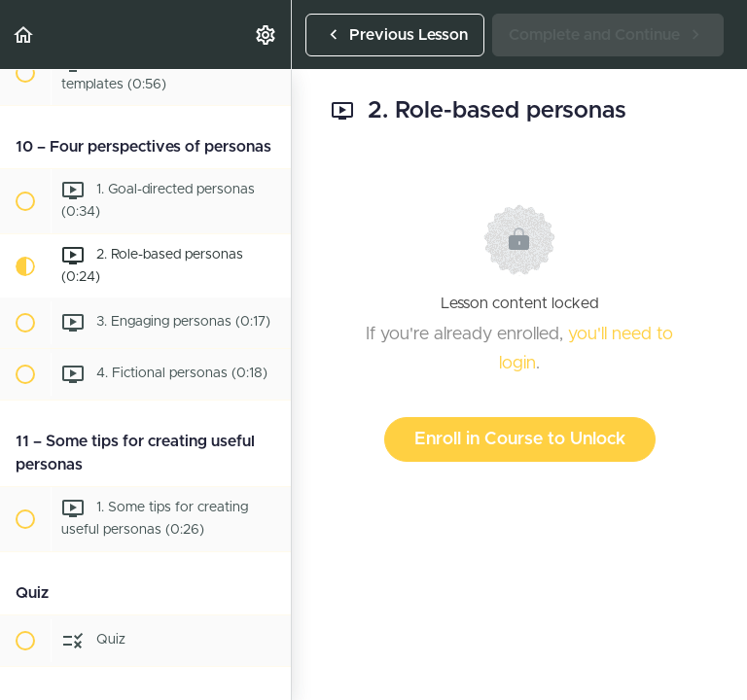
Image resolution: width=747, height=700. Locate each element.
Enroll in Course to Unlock (520, 439)
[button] (24, 35)
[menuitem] (267, 35)
